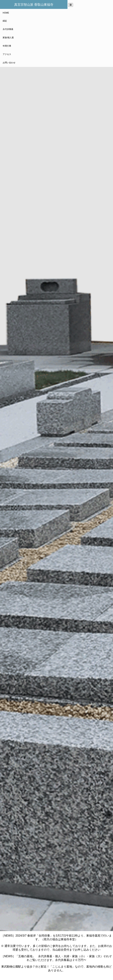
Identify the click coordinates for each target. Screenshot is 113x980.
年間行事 (7, 46)
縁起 (5, 21)
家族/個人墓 (8, 38)
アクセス (7, 54)
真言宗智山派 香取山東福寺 (34, 4)
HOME (6, 13)
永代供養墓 (8, 29)
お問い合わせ (9, 63)
